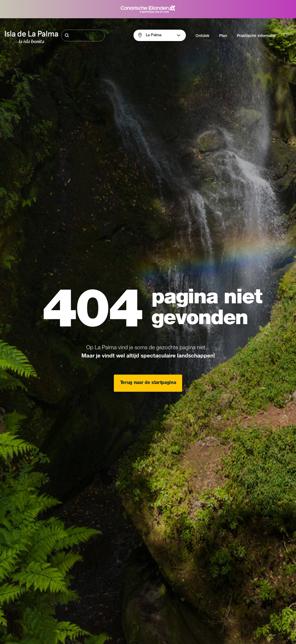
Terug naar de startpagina (148, 383)
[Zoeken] (83, 35)
